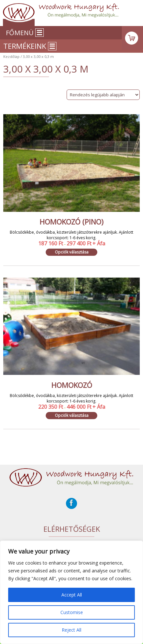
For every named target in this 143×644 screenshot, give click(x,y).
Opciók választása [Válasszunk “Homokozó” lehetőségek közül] (72, 415)
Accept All (72, 595)
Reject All (71, 630)
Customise (72, 612)
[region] (71, 592)
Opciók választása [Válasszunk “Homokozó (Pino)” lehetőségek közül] (72, 252)
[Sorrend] (103, 95)
